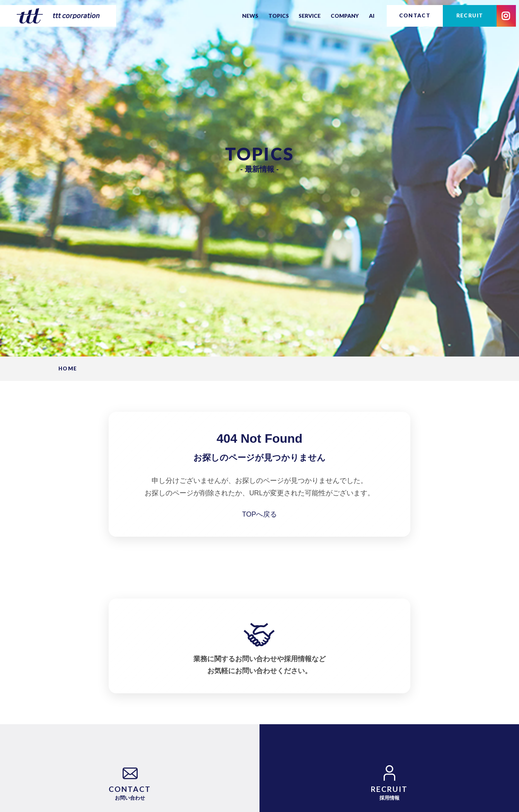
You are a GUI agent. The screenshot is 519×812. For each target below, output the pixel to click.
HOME (68, 369)
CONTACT (415, 15)
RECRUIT (470, 15)
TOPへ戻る (259, 514)
